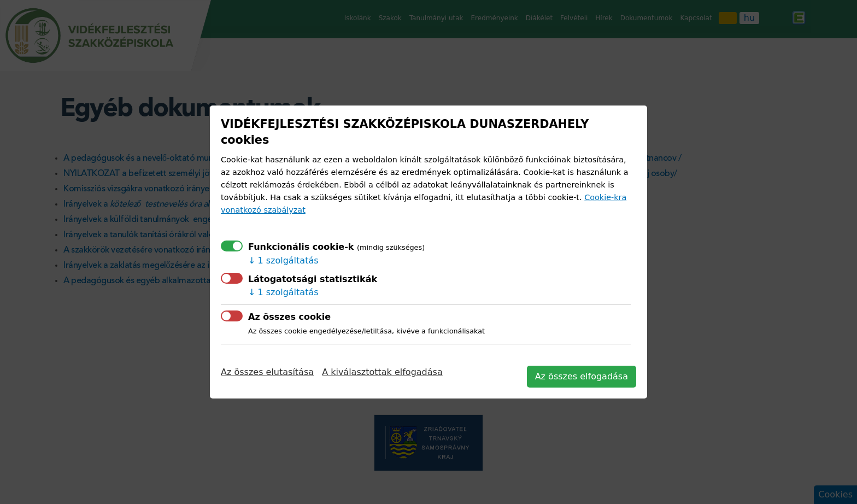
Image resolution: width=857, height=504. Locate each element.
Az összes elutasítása (267, 372)
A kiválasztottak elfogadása (382, 372)
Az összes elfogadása (582, 376)
